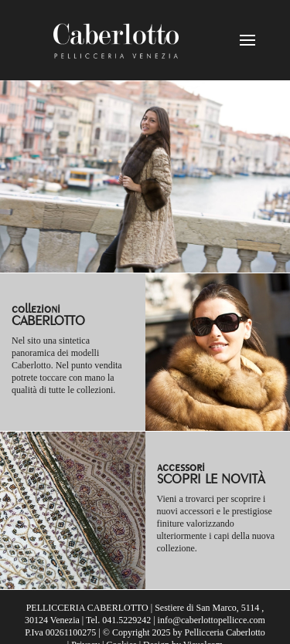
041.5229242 (126, 620)
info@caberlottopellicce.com (212, 620)
